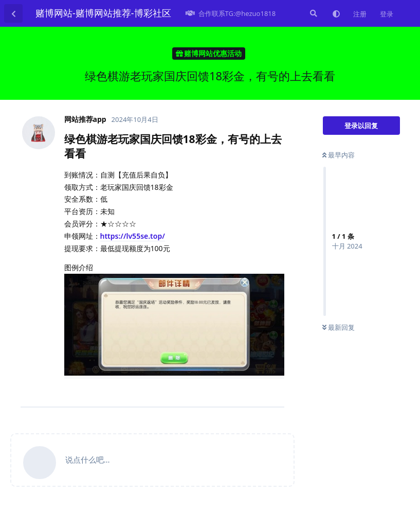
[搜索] (313, 13)
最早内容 (339, 155)
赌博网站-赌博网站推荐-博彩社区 (103, 13)
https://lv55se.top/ (133, 236)
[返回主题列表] (13, 13)
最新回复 (339, 327)
